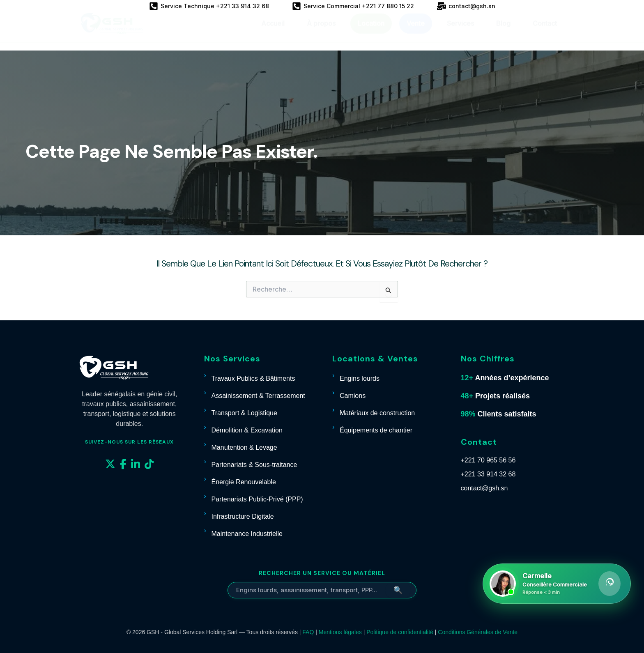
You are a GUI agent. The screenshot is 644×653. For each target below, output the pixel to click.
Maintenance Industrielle (247, 534)
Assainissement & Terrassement (258, 396)
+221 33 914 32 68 (488, 474)
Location (371, 31)
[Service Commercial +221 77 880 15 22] (353, 6)
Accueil (273, 31)
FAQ (308, 632)
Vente (416, 31)
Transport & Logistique (244, 413)
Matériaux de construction (377, 413)
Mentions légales (340, 632)
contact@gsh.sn (484, 488)
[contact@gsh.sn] (466, 6)
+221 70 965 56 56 (488, 460)
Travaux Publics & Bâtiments (253, 378)
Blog (503, 31)
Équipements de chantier (376, 430)
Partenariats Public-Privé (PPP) (257, 499)
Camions (353, 396)
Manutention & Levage (244, 447)
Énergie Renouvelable (244, 482)
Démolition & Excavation (247, 430)
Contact (545, 31)
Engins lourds (360, 378)
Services (460, 31)
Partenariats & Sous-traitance (254, 465)
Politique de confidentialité (400, 632)
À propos (321, 31)
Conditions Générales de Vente (478, 632)
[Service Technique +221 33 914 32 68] (209, 6)
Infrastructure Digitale (243, 516)
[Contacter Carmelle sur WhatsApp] (557, 584)
